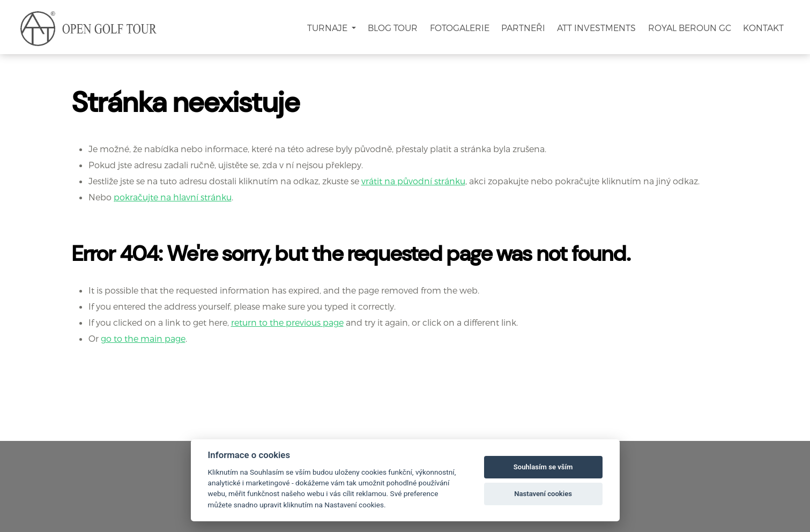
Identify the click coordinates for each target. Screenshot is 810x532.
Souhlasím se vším (543, 467)
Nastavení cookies (543, 494)
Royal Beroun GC (690, 28)
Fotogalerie (460, 28)
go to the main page (143, 338)
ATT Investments (596, 28)
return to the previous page (287, 322)
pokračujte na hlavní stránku (173, 197)
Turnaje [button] (328, 28)
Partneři (523, 28)
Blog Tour (393, 28)
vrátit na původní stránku (413, 181)
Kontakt (763, 28)
